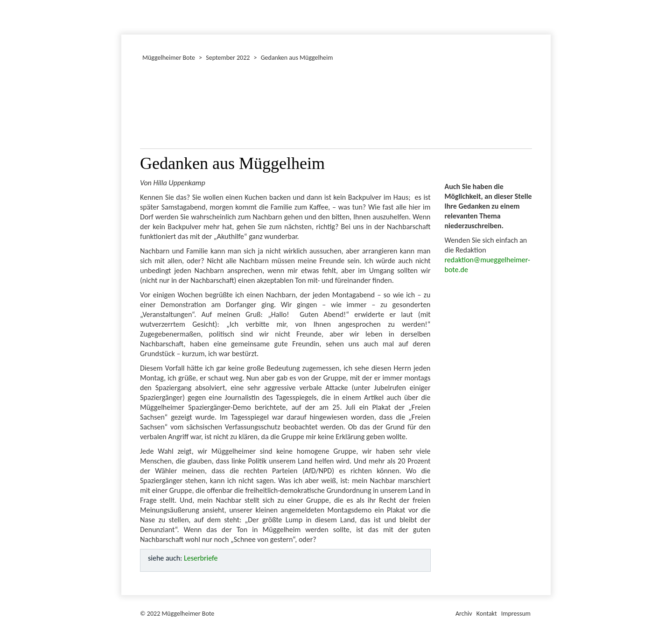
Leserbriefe (201, 558)
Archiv (464, 614)
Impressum (516, 614)
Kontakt (487, 614)
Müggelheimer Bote (546, 1)
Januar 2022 (123, 16)
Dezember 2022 (126, 16)
